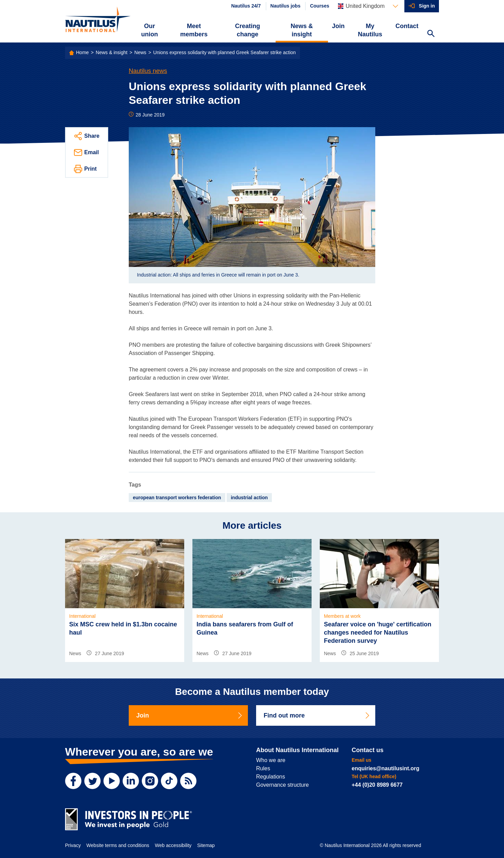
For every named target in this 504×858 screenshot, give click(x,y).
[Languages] (368, 6)
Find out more (317, 715)
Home (82, 52)
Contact (407, 26)
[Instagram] (150, 781)
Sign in (427, 6)
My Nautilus (370, 30)
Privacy (73, 845)
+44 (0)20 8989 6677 (377, 785)
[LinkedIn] (131, 781)
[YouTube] (112, 781)
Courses (319, 6)
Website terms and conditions (118, 845)
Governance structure (282, 785)
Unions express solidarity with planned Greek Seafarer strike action (225, 52)
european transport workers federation (177, 498)
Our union (149, 30)
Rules (263, 768)
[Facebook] (73, 781)
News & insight (302, 30)
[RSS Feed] (188, 781)
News (140, 52)
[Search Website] (431, 34)
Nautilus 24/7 (246, 6)
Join (338, 26)
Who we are (271, 760)
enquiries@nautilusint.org (386, 768)
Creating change (248, 30)
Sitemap (206, 845)
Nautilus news (148, 71)
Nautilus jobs (286, 6)
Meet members (194, 30)
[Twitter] (92, 781)
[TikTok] (169, 781)
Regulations (271, 777)
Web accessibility (173, 845)
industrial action (249, 498)
